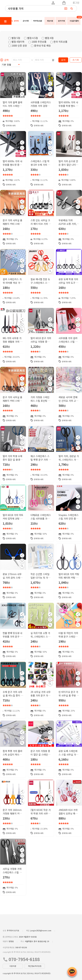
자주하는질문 (38, 21)
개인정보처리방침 (35, 966)
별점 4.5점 (31, 38)
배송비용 (50, 21)
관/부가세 (61, 21)
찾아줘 (15, 21)
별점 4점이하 (16, 42)
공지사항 (26, 21)
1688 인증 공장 (18, 46)
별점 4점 (48, 38)
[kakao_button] (72, 972)
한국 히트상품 (59, 42)
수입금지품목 (74, 21)
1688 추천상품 (37, 42)
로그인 (76, 3)
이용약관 (13, 966)
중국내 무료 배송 (41, 46)
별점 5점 (14, 38)
